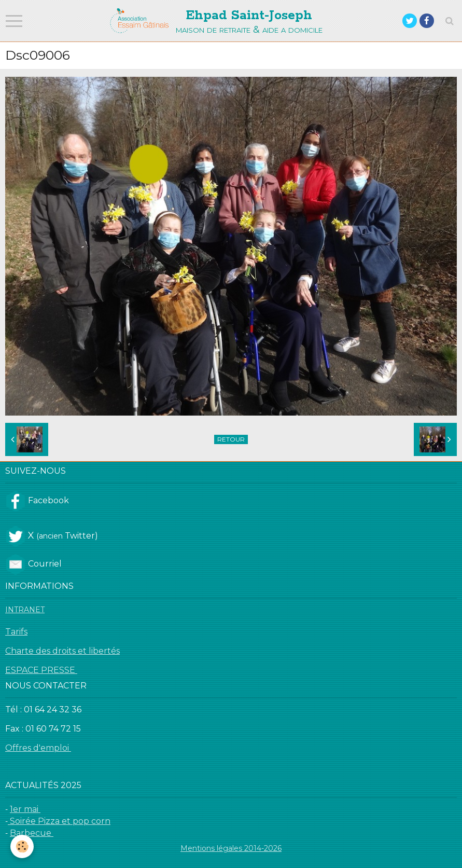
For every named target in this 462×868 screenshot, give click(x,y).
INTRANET (25, 610)
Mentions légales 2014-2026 (231, 848)
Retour (231, 439)
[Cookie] (22, 846)
